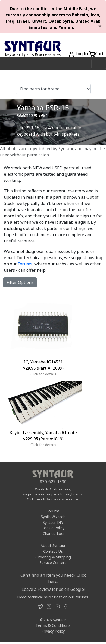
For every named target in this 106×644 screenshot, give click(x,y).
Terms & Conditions (53, 625)
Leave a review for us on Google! (53, 589)
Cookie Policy (53, 528)
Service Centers (53, 563)
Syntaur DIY (53, 522)
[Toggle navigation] (99, 64)
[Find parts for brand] (53, 89)
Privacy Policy (53, 631)
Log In (82, 54)
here (39, 499)
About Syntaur (53, 546)
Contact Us (53, 551)
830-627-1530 (53, 482)
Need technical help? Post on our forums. (53, 597)
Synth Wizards (53, 517)
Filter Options (20, 282)
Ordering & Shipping (53, 557)
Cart (99, 54)
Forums (25, 264)
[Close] (100, 26)
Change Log (53, 534)
